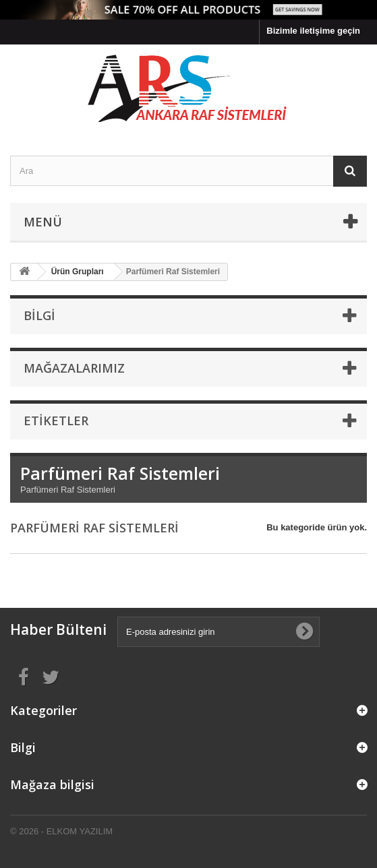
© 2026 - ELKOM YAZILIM (61, 831)
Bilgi (39, 315)
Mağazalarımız (74, 368)
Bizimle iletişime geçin (313, 31)
